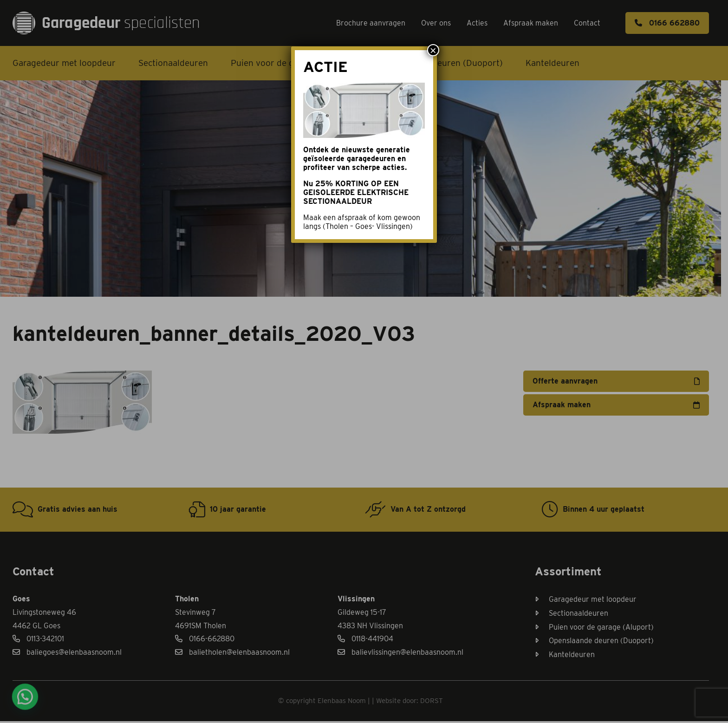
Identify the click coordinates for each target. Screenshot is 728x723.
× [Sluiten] (433, 50)
